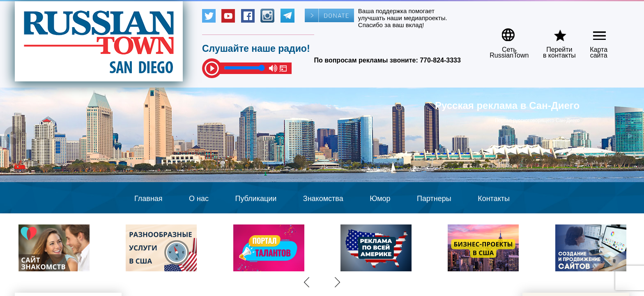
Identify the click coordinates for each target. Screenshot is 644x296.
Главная (148, 199)
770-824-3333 (440, 60)
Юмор (380, 199)
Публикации (256, 199)
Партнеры (434, 199)
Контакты (494, 199)
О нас (199, 199)
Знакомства (323, 199)
